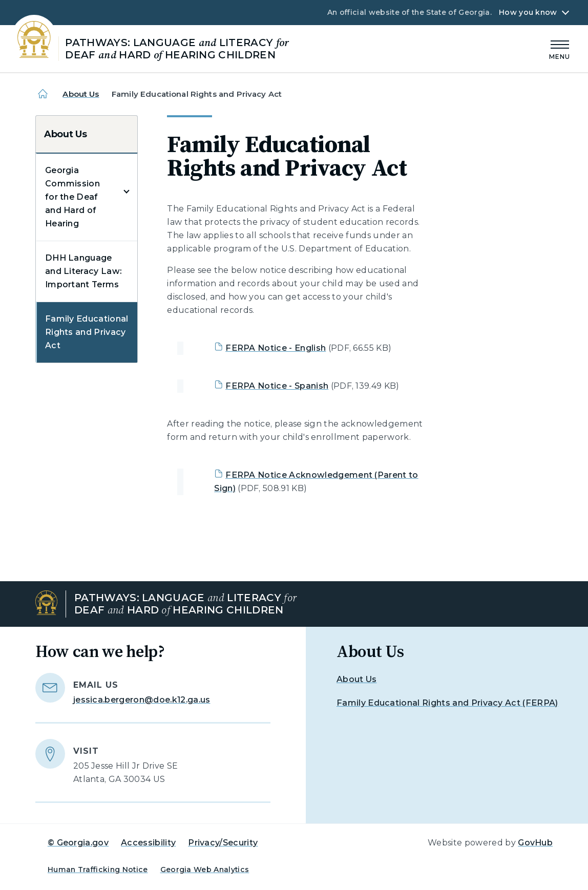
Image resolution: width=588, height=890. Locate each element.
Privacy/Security (223, 843)
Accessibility (148, 843)
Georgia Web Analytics (205, 870)
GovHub (535, 843)
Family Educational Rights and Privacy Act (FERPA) (447, 703)
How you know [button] (528, 12)
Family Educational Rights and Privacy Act (87, 332)
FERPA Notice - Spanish (277, 386)
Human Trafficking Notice (98, 870)
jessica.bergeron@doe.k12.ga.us (142, 700)
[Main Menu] (560, 48)
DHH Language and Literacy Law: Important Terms (83, 271)
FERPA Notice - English (276, 348)
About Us (81, 94)
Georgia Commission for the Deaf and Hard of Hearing (72, 197)
